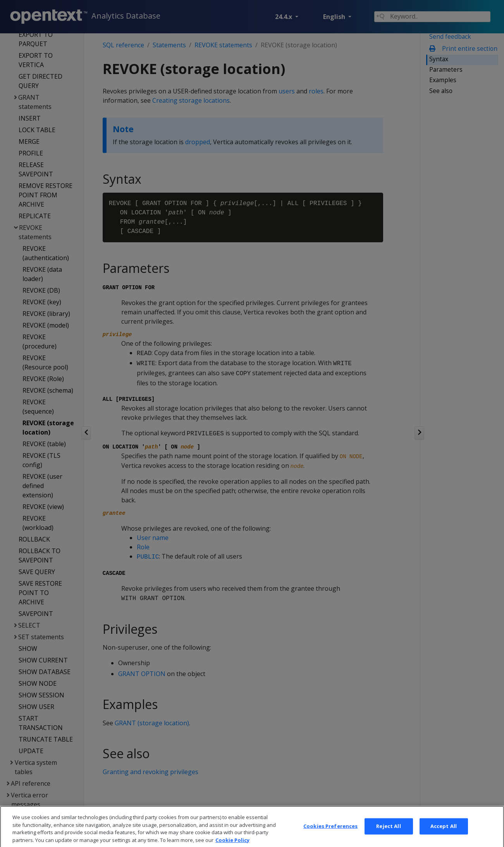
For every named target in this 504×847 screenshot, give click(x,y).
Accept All (444, 836)
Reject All (388, 836)
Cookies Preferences (330, 836)
